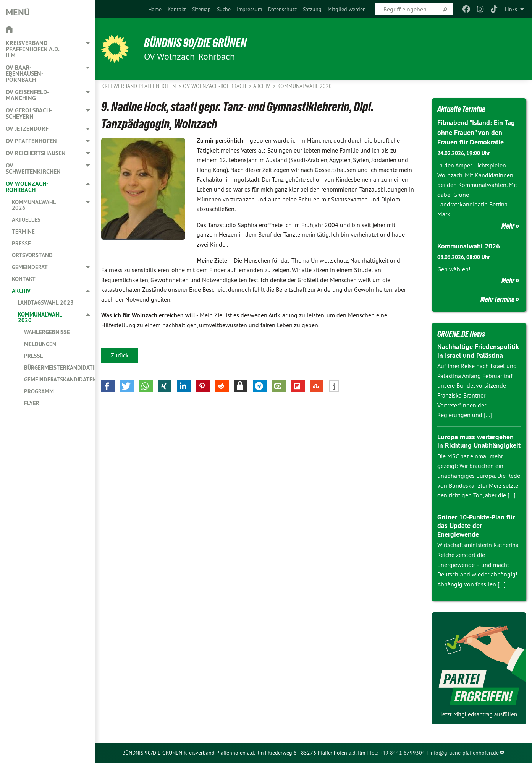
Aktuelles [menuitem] (26, 220)
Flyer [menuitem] (32, 403)
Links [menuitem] (511, 9)
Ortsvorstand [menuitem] (32, 255)
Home (155, 9)
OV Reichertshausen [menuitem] (36, 153)
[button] (108, 386)
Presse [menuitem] (21, 243)
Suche (224, 9)
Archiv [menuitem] (21, 291)
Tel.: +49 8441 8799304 (397, 753)
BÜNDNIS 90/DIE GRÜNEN (195, 43)
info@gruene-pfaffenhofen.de (464, 753)
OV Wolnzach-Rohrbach (215, 86)
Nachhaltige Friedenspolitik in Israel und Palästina (478, 351)
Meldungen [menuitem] (40, 344)
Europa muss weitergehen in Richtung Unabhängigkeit (479, 441)
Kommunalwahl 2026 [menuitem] (34, 205)
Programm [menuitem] (39, 391)
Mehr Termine (497, 299)
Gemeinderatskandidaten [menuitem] (60, 379)
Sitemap (201, 9)
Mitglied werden (347, 9)
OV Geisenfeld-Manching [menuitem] (27, 95)
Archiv (262, 86)
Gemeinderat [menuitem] (30, 267)
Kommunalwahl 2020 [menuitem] (40, 317)
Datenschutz (282, 9)
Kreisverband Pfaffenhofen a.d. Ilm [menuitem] (32, 49)
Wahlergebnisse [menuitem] (47, 332)
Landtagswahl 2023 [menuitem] (46, 303)
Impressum (249, 9)
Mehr (508, 226)
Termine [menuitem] (23, 231)
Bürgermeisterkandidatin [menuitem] (60, 368)
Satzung (312, 9)
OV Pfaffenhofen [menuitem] (31, 141)
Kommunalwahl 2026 (469, 246)
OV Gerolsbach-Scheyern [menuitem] (29, 113)
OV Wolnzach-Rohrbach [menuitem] (27, 187)
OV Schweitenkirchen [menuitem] (33, 168)
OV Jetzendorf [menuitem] (27, 129)
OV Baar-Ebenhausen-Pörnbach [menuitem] (25, 74)
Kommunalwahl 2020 (305, 86)
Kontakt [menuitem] (24, 279)
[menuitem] (155, 9)
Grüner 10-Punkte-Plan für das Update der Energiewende (476, 526)
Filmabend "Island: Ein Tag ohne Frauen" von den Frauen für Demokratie (476, 132)
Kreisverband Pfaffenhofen (139, 86)
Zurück (120, 355)
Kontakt (177, 9)
